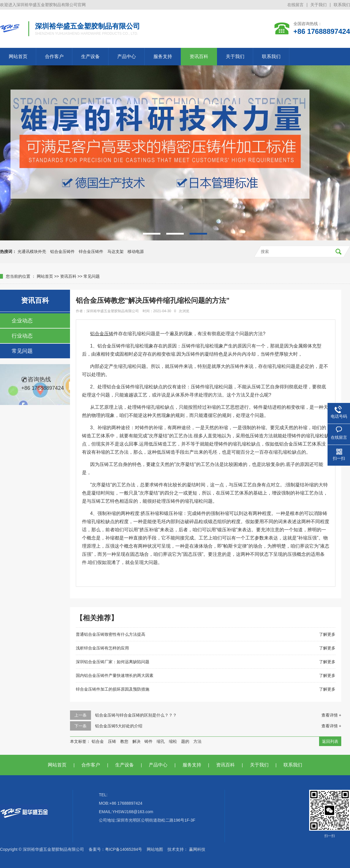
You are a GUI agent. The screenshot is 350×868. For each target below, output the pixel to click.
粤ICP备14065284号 (124, 849)
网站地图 (155, 849)
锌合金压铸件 (91, 252)
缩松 (173, 741)
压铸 (112, 741)
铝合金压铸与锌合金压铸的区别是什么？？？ (136, 715)
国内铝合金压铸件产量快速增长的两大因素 (115, 675)
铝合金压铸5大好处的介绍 (119, 726)
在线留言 (295, 5)
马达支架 (116, 252)
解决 (136, 741)
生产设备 (90, 56)
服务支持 (163, 56)
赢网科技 (197, 849)
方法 (197, 741)
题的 (185, 741)
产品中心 (127, 56)
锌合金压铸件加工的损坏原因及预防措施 (113, 689)
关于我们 (318, 5)
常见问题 (92, 276)
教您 (124, 741)
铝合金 (98, 741)
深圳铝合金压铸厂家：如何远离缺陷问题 (113, 662)
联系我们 (342, 5)
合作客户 (54, 56)
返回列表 (330, 741)
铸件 (148, 741)
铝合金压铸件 (62, 252)
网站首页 (18, 56)
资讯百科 (199, 56)
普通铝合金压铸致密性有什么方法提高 (111, 634)
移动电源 (136, 252)
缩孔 (161, 741)
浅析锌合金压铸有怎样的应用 (102, 648)
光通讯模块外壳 (32, 252)
